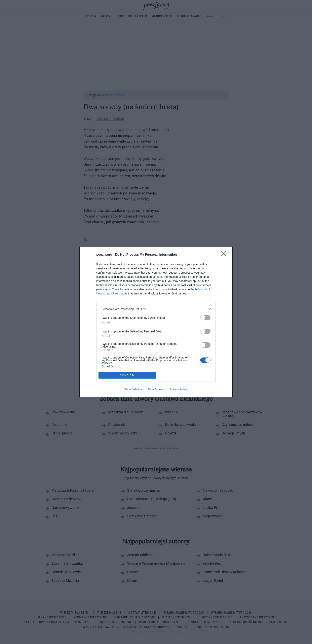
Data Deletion (133, 389)
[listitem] (156, 309)
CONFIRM (127, 375)
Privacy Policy (178, 389)
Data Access (156, 389)
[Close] (225, 255)
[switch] (205, 318)
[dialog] (156, 322)
